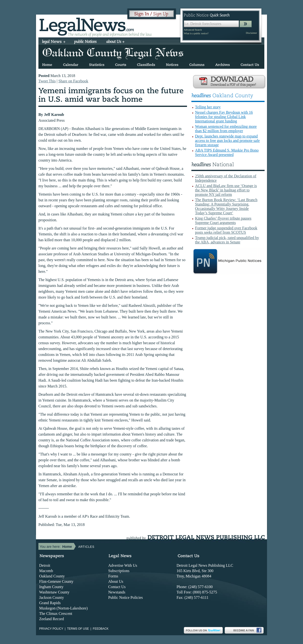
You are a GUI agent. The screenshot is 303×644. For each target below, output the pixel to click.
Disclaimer (251, 33)
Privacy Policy (51, 629)
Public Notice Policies (125, 597)
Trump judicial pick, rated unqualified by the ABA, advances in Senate (227, 240)
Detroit (45, 565)
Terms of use (78, 629)
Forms (113, 576)
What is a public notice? (196, 33)
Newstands (117, 592)
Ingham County (51, 587)
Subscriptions (119, 571)
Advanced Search (193, 30)
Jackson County (52, 597)
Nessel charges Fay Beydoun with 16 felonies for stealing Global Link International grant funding (224, 117)
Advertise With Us (123, 565)
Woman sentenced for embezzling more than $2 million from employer (226, 129)
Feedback (101, 629)
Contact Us (117, 587)
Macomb (46, 571)
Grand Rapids (50, 603)
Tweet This (47, 81)
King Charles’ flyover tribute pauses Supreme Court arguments (223, 220)
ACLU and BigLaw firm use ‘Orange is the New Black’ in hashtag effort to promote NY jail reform (226, 190)
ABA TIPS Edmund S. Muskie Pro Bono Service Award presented (227, 152)
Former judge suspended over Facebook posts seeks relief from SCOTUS (226, 230)
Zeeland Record (52, 619)
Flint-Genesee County (56, 581)
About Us (116, 581)
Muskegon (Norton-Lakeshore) (63, 608)
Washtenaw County (54, 592)
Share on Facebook (73, 81)
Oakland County (52, 576)
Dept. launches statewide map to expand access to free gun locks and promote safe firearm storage (227, 141)
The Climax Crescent (56, 614)
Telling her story (208, 107)
